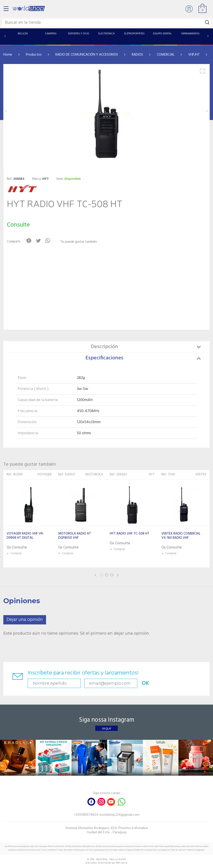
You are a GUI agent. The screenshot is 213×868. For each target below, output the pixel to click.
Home (8, 55)
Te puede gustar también (79, 242)
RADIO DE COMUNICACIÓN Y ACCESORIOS (87, 55)
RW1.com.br (122, 863)
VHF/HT (194, 55)
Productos (34, 55)
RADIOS (137, 55)
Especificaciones (143, 358)
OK (145, 683)
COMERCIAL (166, 55)
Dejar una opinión (25, 620)
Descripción (146, 347)
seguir (107, 728)
